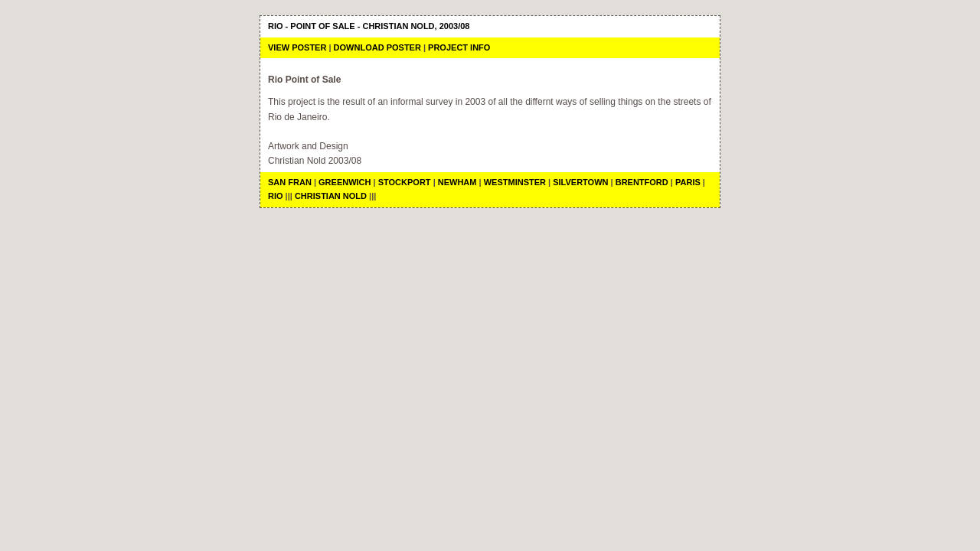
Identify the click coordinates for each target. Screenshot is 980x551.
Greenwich (345, 182)
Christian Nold (331, 196)
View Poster (297, 47)
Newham (457, 182)
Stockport (406, 182)
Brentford (642, 182)
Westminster (515, 182)
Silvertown (580, 182)
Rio (276, 196)
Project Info (459, 47)
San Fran (290, 182)
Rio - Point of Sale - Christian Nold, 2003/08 (369, 26)
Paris (688, 182)
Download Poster (377, 47)
